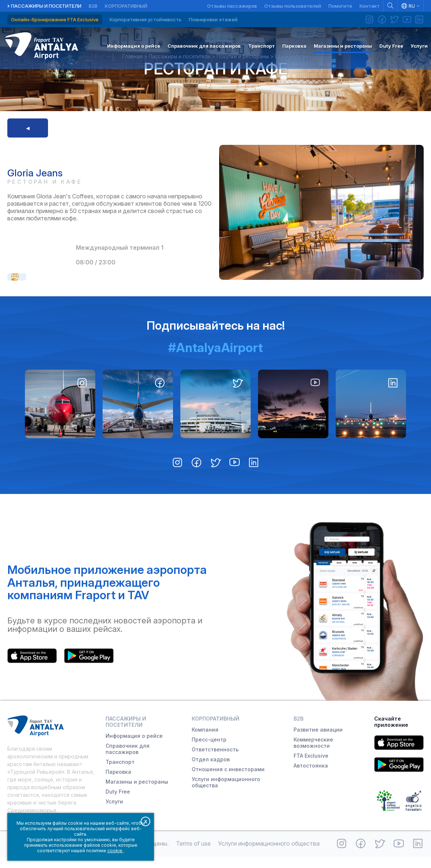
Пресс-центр (209, 751)
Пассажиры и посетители (46, 6)
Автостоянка (311, 777)
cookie (115, 851)
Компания (205, 741)
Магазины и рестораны (137, 793)
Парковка (118, 783)
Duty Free (118, 803)
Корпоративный (126, 6)
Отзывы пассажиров (232, 6)
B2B (93, 6)
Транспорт (120, 773)
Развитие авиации (318, 741)
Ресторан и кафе (216, 78)
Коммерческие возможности (313, 754)
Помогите (340, 6)
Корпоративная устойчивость (145, 19)
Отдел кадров (211, 771)
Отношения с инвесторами (228, 781)
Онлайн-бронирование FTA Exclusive (55, 19)
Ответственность (215, 761)
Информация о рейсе (134, 747)
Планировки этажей (213, 19)
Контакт (370, 6)
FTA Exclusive (311, 767)
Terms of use (193, 855)
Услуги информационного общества (226, 794)
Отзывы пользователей (293, 6)
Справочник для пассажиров (128, 760)
